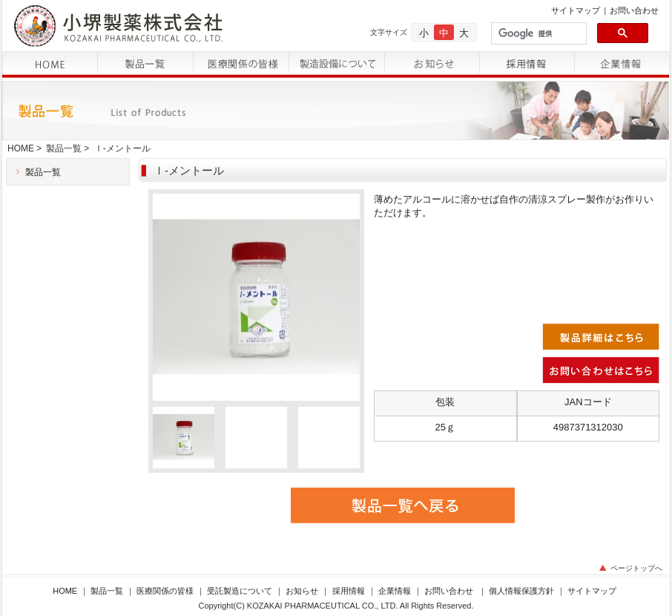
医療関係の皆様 (165, 591)
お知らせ (302, 591)
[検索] (537, 34)
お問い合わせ (634, 10)
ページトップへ (636, 568)
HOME (21, 148)
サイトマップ (576, 10)
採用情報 (349, 591)
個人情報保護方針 (521, 591)
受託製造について (240, 591)
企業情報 (395, 591)
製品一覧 (64, 148)
